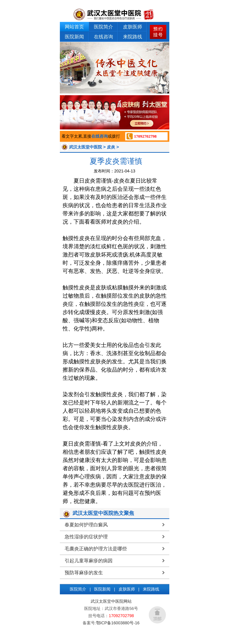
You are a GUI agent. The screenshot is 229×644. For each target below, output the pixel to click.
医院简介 (103, 27)
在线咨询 (103, 37)
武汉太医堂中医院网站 (111, 601)
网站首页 (74, 27)
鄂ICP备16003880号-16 (118, 623)
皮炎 (111, 147)
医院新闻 (74, 37)
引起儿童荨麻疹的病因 (89, 561)
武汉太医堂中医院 (86, 147)
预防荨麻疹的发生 (84, 573)
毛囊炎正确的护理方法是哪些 (96, 549)
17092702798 (145, 136)
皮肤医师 (133, 27)
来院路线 (133, 37)
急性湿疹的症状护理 (86, 537)
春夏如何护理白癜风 (86, 525)
